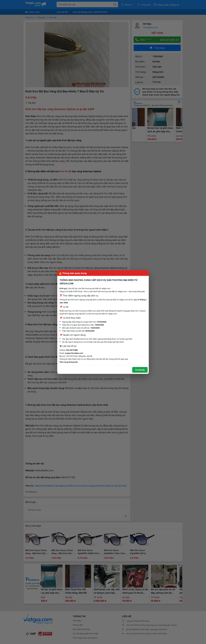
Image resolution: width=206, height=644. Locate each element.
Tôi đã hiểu (140, 370)
